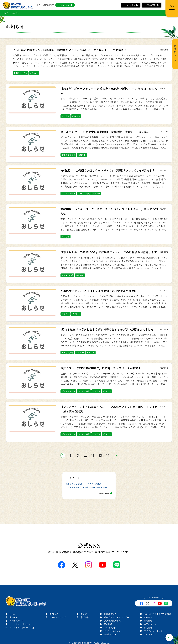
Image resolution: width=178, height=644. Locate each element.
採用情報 (148, 628)
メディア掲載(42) (73, 487)
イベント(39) (102, 487)
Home (12, 614)
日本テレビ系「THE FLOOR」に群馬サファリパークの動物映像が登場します (109, 252)
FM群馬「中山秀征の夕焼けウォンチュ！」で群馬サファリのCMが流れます (108, 170)
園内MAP (54, 614)
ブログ (84, 614)
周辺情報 (108, 624)
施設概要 (148, 621)
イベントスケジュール (20, 624)
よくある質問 (110, 628)
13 (100, 455)
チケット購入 (130, 5)
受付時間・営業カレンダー (116, 617)
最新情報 (85, 617)
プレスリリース (68, 194)
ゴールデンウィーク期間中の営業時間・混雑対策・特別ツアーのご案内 (105, 132)
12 (93, 455)
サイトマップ (150, 634)
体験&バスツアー (17, 621)
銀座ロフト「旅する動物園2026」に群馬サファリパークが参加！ (101, 368)
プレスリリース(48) (92, 484)
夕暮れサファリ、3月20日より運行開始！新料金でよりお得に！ (100, 291)
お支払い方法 (110, 634)
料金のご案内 (110, 614)
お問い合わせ (150, 624)
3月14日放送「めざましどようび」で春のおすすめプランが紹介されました (107, 329)
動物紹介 (14, 617)
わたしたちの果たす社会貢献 (157, 614)
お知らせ (34, 73)
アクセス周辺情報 (112, 621)
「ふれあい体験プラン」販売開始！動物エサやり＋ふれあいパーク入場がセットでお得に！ (70, 50)
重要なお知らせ (21, 73)
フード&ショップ (58, 617)
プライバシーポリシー (154, 631)
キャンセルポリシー (113, 631)
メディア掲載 (84, 194)
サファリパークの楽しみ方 (22, 628)
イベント (76, 116)
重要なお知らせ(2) (74, 484)
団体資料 (148, 617)
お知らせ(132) (89, 487)
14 (108, 455)
